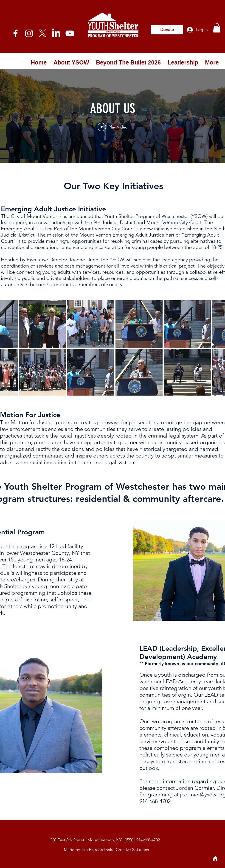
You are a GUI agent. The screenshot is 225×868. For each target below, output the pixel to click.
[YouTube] (70, 33)
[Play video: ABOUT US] (113, 127)
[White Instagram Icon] (29, 33)
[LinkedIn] (56, 33)
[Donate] (167, 30)
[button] (217, 28)
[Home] (215, 858)
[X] (43, 33)
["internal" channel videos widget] (112, 116)
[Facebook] (15, 33)
